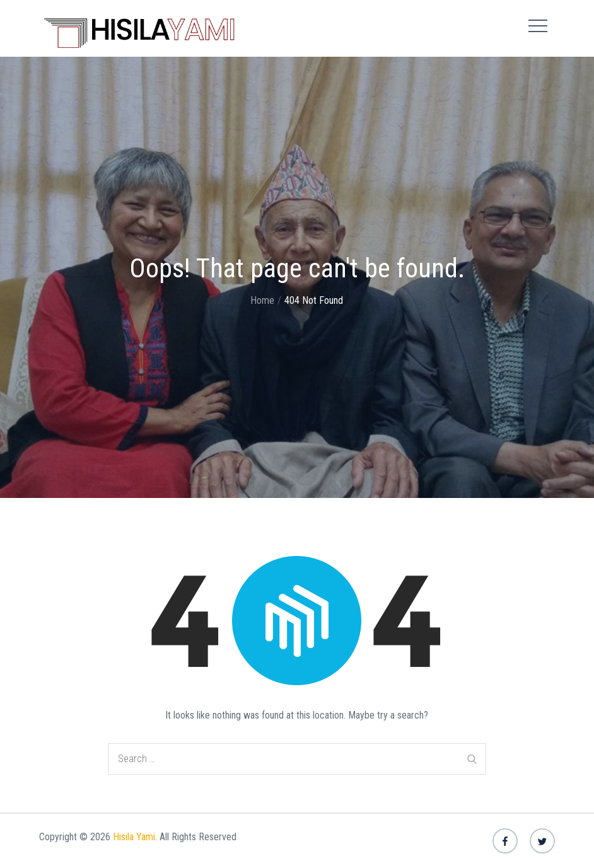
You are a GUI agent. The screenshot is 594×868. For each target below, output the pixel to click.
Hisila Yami (134, 837)
